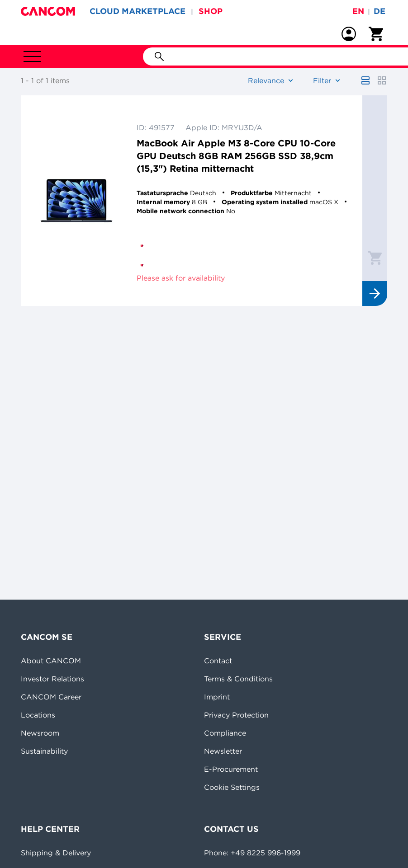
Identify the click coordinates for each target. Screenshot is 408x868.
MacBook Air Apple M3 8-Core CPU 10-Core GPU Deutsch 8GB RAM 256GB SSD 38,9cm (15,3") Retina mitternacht (236, 156)
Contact (218, 661)
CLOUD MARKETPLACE (138, 11)
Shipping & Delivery (56, 853)
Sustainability (44, 751)
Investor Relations (52, 679)
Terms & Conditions (238, 679)
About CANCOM (51, 661)
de (380, 11)
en (358, 11)
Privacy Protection (236, 715)
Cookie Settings (232, 787)
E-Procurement (231, 769)
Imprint (217, 697)
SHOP (211, 11)
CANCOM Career (51, 697)
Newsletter (223, 751)
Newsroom (40, 733)
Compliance (225, 733)
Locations (38, 715)
